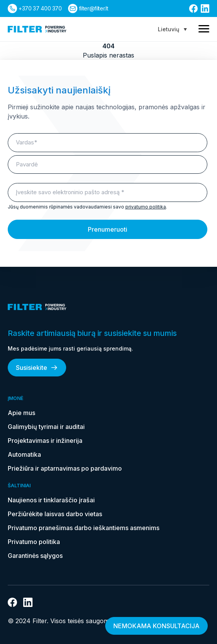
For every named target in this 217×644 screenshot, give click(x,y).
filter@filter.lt (93, 8)
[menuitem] (172, 29)
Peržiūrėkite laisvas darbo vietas (55, 514)
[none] (172, 29)
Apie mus (21, 413)
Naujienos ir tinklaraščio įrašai (51, 500)
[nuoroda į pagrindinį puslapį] (37, 29)
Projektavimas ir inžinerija (45, 441)
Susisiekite (37, 368)
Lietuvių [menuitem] (168, 29)
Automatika (24, 454)
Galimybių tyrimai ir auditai (46, 427)
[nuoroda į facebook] (193, 8)
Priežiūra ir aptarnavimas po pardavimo (65, 468)
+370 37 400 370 (40, 8)
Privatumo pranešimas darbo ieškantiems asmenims (84, 528)
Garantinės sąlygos (35, 556)
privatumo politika (146, 207)
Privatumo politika (34, 542)
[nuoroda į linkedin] (205, 8)
